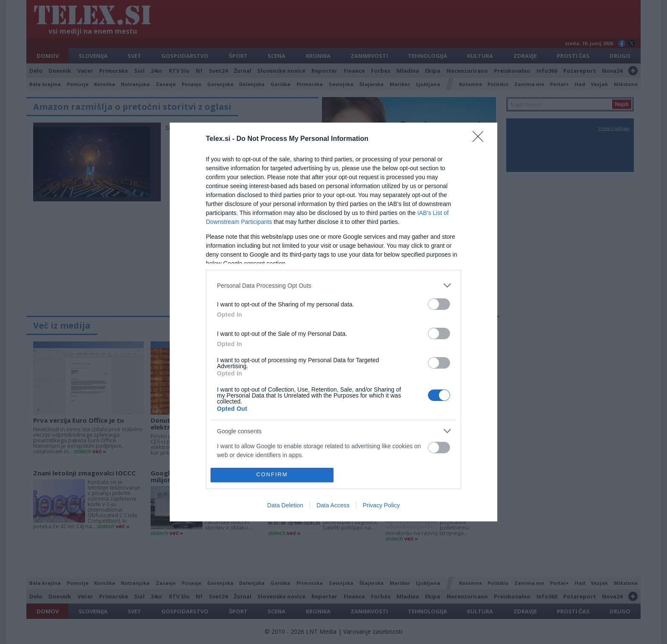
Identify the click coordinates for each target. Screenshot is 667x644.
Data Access (333, 505)
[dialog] (333, 322)
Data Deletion (285, 505)
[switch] (439, 304)
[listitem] (333, 285)
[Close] (481, 139)
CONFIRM (272, 475)
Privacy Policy (381, 505)
